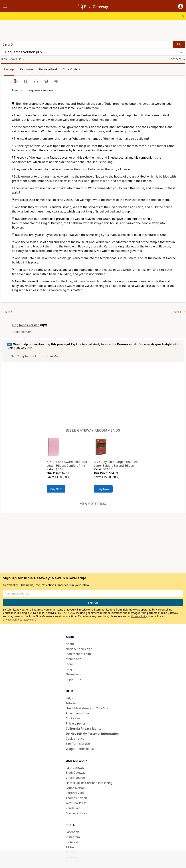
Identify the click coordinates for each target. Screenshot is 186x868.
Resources (27, 69)
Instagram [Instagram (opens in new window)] (73, 837)
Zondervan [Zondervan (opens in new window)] (73, 808)
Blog (69, 669)
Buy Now (56, 489)
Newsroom (73, 674)
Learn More (55, 356)
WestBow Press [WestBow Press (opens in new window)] (76, 803)
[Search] (179, 44)
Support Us (73, 679)
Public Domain (22, 332)
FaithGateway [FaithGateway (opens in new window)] (75, 768)
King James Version (26, 325)
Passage (9, 69)
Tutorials (72, 703)
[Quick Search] (86, 44)
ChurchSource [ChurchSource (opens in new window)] (75, 778)
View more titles (93, 504)
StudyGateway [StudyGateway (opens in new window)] (75, 773)
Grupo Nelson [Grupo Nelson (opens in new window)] (75, 788)
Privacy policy (76, 724)
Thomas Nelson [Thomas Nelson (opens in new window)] (76, 798)
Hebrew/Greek (48, 69)
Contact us (73, 719)
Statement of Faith (78, 654)
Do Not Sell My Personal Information (92, 734)
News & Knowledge (79, 649)
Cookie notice (75, 739)
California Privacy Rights (83, 729)
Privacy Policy (139, 616)
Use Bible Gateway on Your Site (87, 708)
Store (69, 664)
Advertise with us (77, 713)
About (70, 644)
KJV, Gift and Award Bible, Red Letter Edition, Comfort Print (67, 464)
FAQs (69, 698)
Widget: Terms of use (80, 749)
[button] (181, 6)
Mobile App (73, 659)
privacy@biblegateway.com (19, 620)
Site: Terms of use (78, 744)
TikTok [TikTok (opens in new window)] (70, 847)
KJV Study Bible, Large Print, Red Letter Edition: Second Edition (116, 464)
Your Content (72, 69)
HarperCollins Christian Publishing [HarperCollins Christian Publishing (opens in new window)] (89, 783)
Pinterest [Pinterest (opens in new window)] (72, 842)
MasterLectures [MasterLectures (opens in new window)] (76, 813)
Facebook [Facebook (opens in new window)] (72, 832)
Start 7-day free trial (24, 356)
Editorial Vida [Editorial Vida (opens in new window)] (75, 793)
